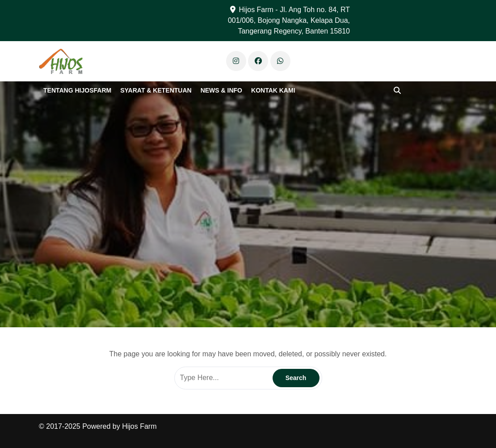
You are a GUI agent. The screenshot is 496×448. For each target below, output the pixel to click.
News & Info (221, 90)
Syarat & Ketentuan (156, 90)
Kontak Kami (273, 90)
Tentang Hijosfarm (77, 90)
